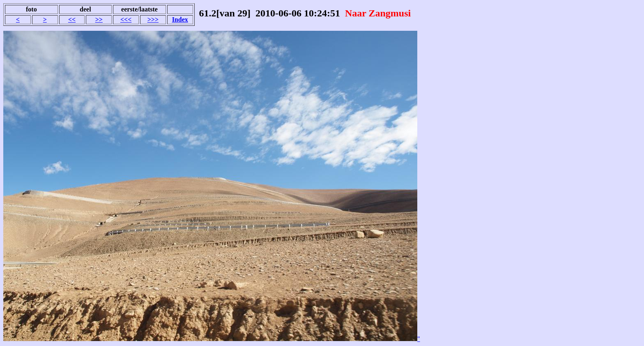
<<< (126, 19)
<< (72, 19)
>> (99, 19)
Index (180, 19)
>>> (153, 19)
